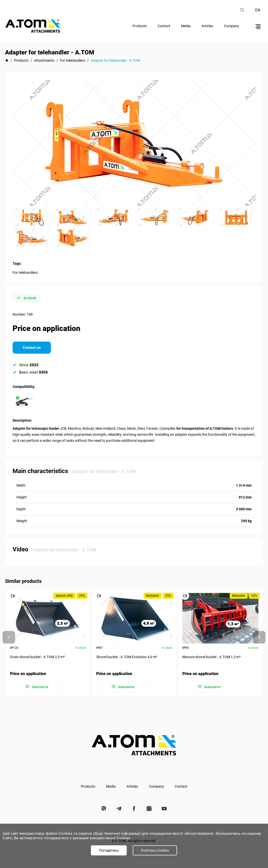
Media (186, 26)
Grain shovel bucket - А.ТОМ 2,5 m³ (37, 657)
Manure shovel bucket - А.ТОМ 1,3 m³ (211, 657)
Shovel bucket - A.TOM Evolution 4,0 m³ (127, 657)
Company (231, 26)
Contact (164, 26)
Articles (207, 26)
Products (140, 26)
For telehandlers (25, 273)
